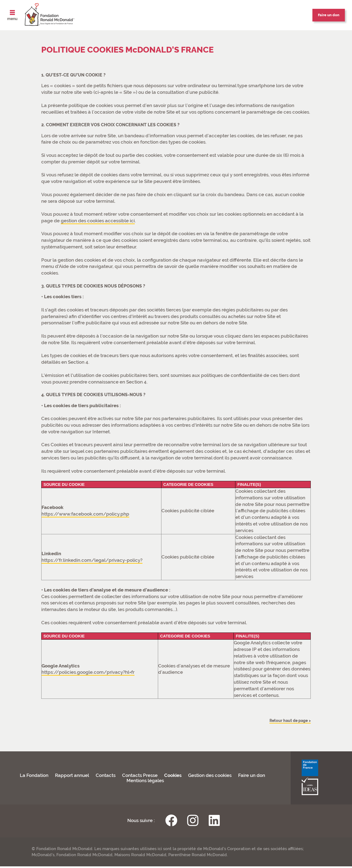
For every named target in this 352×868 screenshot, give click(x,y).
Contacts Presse (140, 777)
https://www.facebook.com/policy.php (85, 514)
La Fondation (34, 777)
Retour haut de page (282, 721)
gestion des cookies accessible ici (98, 221)
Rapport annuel (72, 777)
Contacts (106, 777)
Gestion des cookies (210, 777)
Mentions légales (145, 782)
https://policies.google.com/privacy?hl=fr (88, 672)
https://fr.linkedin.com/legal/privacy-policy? (92, 560)
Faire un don (252, 777)
